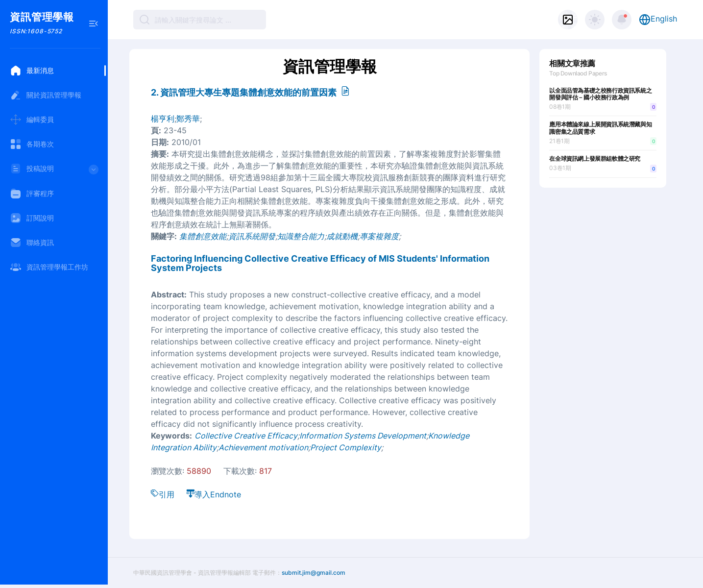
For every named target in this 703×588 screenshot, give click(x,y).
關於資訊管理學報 (46, 95)
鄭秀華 (188, 119)
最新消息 (32, 71)
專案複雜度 (379, 236)
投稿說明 (55, 172)
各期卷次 (32, 144)
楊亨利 (163, 119)
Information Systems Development (363, 436)
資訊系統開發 (252, 236)
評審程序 (32, 194)
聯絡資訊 (32, 243)
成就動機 (342, 236)
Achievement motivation (263, 447)
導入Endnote (214, 494)
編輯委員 (32, 120)
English (658, 20)
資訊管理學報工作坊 (49, 267)
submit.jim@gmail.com (314, 573)
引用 (163, 494)
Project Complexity (346, 447)
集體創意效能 (203, 236)
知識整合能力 (301, 236)
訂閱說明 (32, 218)
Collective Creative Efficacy (246, 436)
